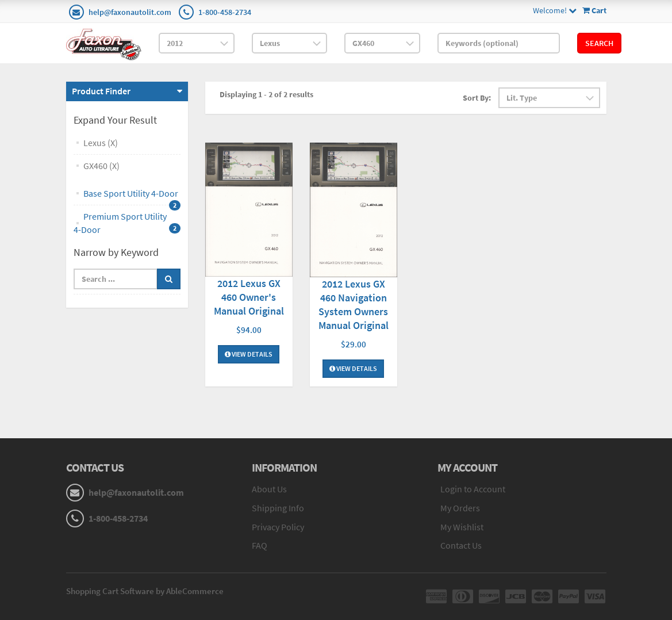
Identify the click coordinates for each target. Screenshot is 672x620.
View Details (249, 354)
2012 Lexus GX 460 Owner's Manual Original (249, 297)
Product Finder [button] (101, 91)
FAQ (260, 545)
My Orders (460, 508)
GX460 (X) (101, 166)
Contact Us (461, 545)
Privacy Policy (278, 527)
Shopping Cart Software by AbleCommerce (145, 591)
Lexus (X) (101, 143)
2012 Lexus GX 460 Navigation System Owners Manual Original (354, 305)
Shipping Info (278, 508)
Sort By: (477, 98)
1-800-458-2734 (225, 12)
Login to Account (473, 489)
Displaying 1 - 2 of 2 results (266, 94)
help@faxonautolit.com (130, 12)
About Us (269, 489)
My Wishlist (462, 527)
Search (599, 43)
